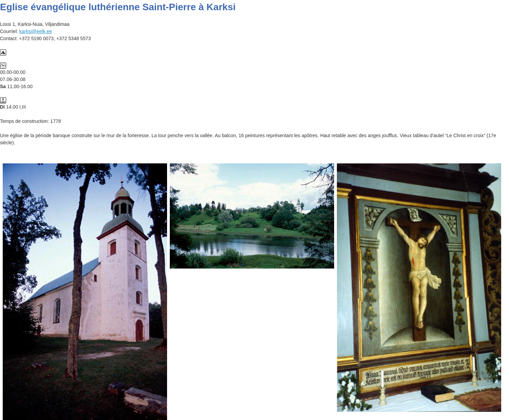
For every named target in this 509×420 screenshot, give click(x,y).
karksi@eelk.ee (36, 31)
